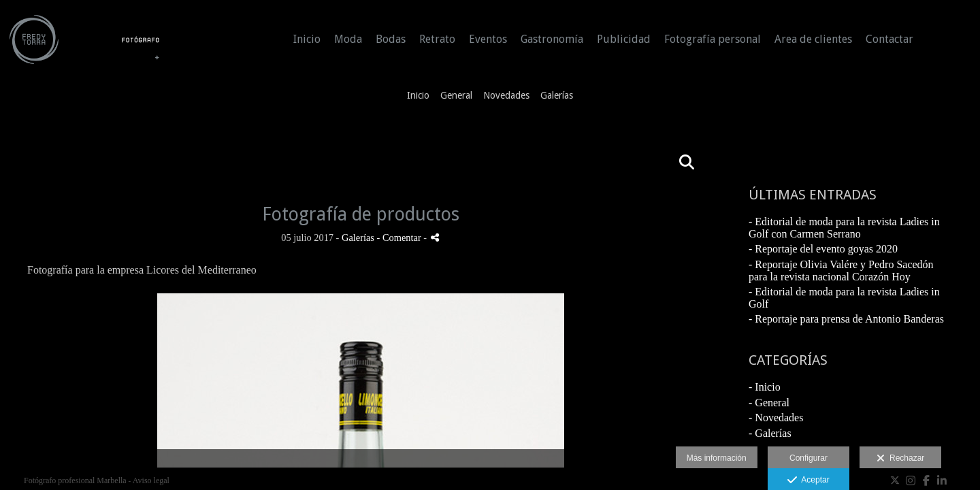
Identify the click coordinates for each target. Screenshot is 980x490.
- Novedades (776, 418)
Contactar (889, 39)
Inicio (307, 39)
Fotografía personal (713, 39)
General (456, 95)
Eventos (488, 39)
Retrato (437, 39)
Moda (348, 39)
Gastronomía (552, 39)
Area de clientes (813, 39)
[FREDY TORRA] (85, 46)
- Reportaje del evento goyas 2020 (823, 249)
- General (769, 403)
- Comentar (401, 238)
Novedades (506, 95)
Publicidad (624, 39)
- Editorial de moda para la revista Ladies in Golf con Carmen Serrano (844, 228)
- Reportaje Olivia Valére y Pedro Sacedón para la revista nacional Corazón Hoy (841, 271)
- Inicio (765, 387)
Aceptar (808, 480)
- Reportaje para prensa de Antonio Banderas (846, 319)
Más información (717, 458)
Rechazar (900, 459)
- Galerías (770, 433)
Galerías (557, 95)
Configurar (808, 458)
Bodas (391, 39)
